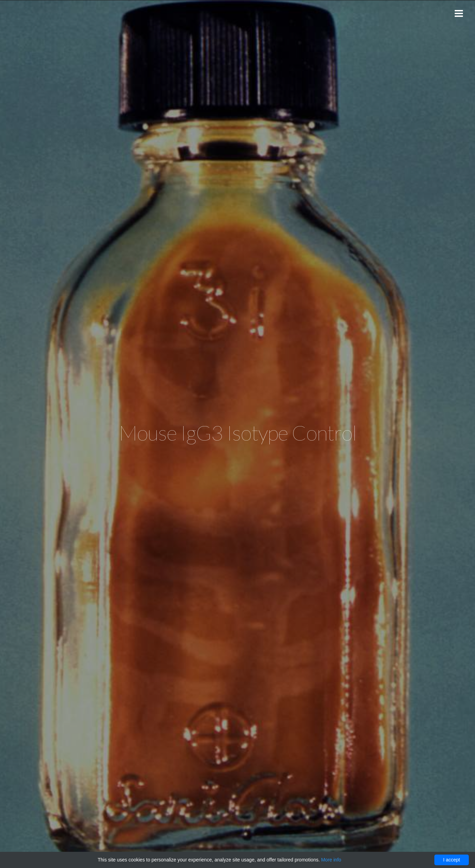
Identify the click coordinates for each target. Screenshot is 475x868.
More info (331, 860)
